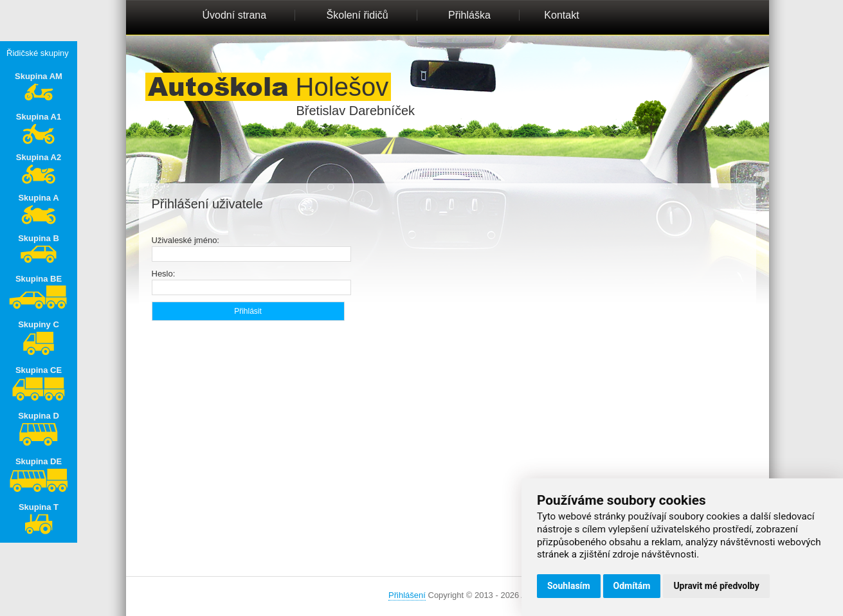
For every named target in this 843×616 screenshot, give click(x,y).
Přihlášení (407, 595)
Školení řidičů (358, 15)
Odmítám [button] (632, 586)
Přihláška (469, 15)
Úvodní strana (235, 15)
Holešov (268, 87)
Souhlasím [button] (569, 586)
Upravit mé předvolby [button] (716, 586)
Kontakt (561, 15)
